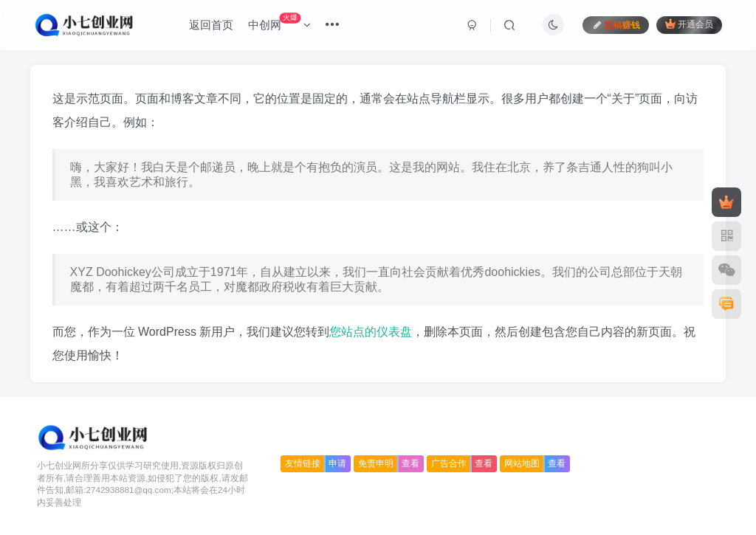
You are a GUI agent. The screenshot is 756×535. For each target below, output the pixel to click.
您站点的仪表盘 (371, 332)
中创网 (279, 22)
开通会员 (689, 24)
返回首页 (211, 25)
